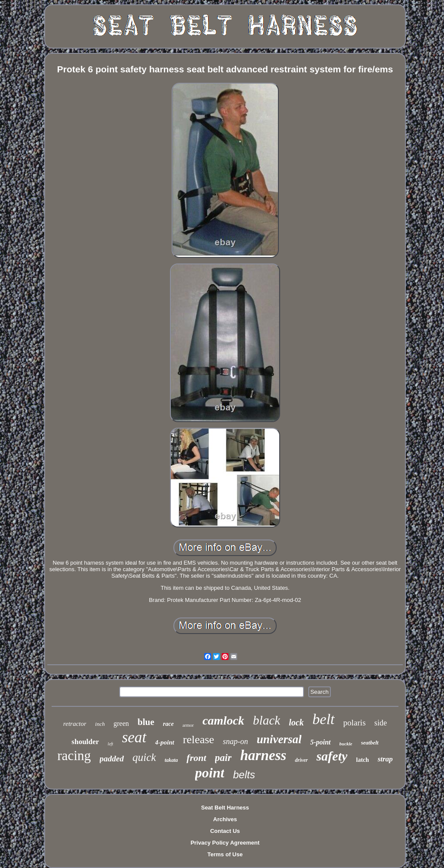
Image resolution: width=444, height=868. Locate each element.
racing (74, 756)
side (380, 723)
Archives (225, 819)
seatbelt (370, 743)
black (266, 720)
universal (279, 739)
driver (301, 760)
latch (362, 760)
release (199, 740)
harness (263, 755)
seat (134, 737)
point (210, 773)
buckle (346, 744)
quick (144, 757)
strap (385, 759)
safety (332, 756)
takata (171, 760)
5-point (320, 742)
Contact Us (225, 831)
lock (296, 722)
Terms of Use (225, 854)
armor (188, 725)
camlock (223, 720)
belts (244, 775)
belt (324, 719)
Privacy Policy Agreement (225, 843)
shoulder (85, 742)
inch (100, 724)
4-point (165, 742)
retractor (75, 724)
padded (112, 759)
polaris (355, 723)
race (168, 724)
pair (223, 758)
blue (146, 722)
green (121, 723)
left (110, 744)
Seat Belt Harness (225, 808)
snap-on (235, 741)
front (196, 758)
